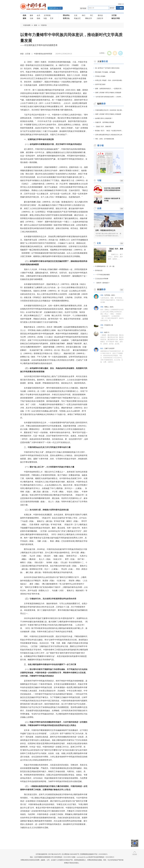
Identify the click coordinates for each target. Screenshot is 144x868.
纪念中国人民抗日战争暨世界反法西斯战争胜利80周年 (112, 189)
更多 (122, 181)
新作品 (100, 15)
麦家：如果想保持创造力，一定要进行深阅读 (110, 89)
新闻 (36, 25)
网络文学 (89, 18)
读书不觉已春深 (100, 84)
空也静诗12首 (109, 325)
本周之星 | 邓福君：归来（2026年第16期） (109, 80)
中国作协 (44, 25)
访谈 (31, 18)
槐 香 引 (107, 332)
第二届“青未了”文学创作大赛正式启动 (107, 68)
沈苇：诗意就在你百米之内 (105, 230)
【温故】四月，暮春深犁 (103, 126)
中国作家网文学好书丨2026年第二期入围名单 (110, 110)
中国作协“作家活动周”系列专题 (112, 200)
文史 (76, 15)
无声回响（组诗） (110, 295)
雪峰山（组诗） (109, 307)
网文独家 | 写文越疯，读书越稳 (105, 72)
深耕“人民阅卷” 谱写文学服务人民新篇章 (108, 93)
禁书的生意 (99, 270)
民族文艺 (77, 18)
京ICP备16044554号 (54, 854)
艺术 (52, 18)
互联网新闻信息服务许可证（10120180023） (94, 854)
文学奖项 (47, 15)
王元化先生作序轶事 (102, 279)
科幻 (84, 15)
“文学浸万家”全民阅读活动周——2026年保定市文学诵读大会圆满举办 (110, 97)
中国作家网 (27, 25)
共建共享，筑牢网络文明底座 (105, 122)
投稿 (38, 18)
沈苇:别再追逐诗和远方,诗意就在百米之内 (109, 135)
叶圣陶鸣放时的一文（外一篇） (105, 266)
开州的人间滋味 (100, 76)
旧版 (121, 4)
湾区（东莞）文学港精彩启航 (105, 139)
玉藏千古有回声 (109, 348)
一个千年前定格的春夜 (102, 275)
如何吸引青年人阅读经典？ (104, 118)
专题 (45, 18)
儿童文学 (100, 18)
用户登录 (83, 8)
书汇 (92, 15)
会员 (38, 15)
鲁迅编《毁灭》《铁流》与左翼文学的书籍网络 (110, 131)
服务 (31, 15)
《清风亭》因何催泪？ (102, 283)
